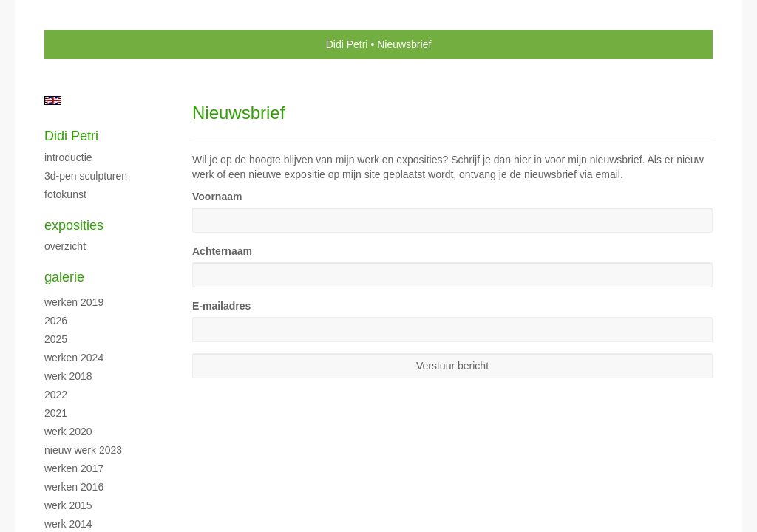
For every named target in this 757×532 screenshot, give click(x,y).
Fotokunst (65, 194)
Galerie (64, 277)
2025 (56, 339)
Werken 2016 (74, 487)
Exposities (74, 225)
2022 (56, 395)
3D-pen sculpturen (86, 176)
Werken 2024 (74, 358)
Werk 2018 (68, 376)
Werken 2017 (74, 468)
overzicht (65, 246)
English (53, 100)
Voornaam (217, 197)
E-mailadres (221, 306)
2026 (56, 321)
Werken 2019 (74, 302)
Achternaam (222, 251)
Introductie (68, 157)
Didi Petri (347, 44)
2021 (56, 413)
